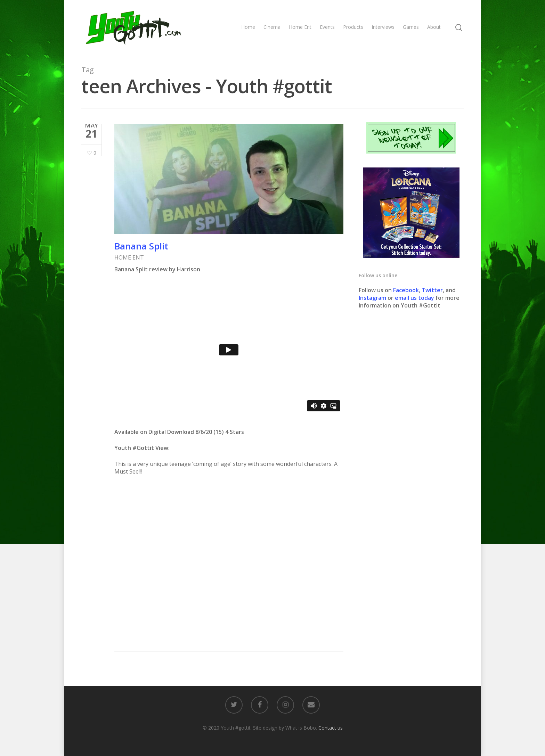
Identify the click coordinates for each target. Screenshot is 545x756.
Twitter (432, 290)
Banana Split (141, 246)
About (434, 27)
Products (353, 27)
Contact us (331, 728)
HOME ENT (129, 257)
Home (248, 27)
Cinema (272, 27)
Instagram (373, 298)
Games (411, 27)
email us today (414, 298)
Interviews (383, 27)
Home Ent (300, 27)
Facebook (406, 290)
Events (327, 27)
